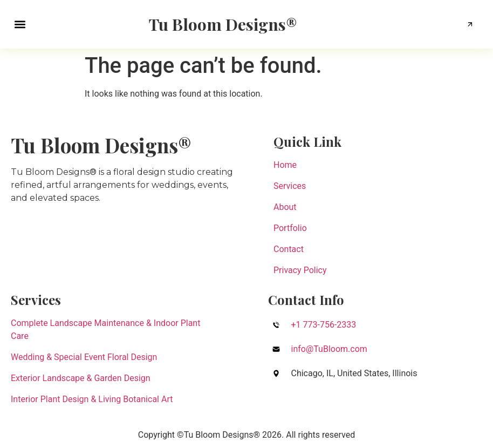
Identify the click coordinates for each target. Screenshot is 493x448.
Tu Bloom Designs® (223, 24)
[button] (20, 25)
